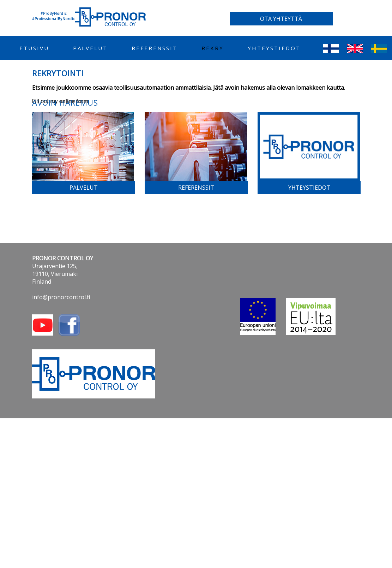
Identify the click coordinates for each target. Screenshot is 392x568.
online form (74, 101)
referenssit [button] (196, 188)
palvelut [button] (84, 188)
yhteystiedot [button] (309, 188)
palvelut (90, 48)
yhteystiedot (274, 48)
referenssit (155, 48)
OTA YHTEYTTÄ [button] (281, 19)
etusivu (34, 48)
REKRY (213, 48)
